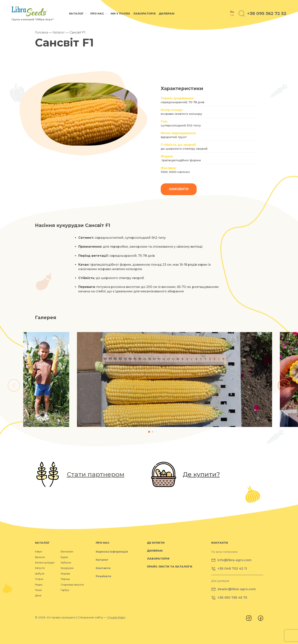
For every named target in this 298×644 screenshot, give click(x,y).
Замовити (179, 189)
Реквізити (103, 576)
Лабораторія (144, 14)
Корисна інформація (112, 552)
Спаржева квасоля (72, 585)
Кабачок (66, 563)
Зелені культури (45, 563)
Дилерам (167, 14)
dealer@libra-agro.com (234, 589)
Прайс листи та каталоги (170, 567)
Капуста (40, 568)
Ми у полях (120, 14)
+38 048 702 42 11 (229, 569)
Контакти (103, 568)
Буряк (64, 557)
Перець (65, 579)
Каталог (76, 14)
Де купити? (201, 474)
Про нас (97, 14)
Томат (38, 590)
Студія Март (116, 617)
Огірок (39, 579)
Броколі (40, 557)
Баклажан (67, 552)
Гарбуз (65, 590)
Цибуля (40, 574)
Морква (65, 574)
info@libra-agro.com (231, 560)
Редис (39, 585)
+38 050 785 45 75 (229, 598)
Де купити (156, 543)
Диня (38, 595)
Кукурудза (67, 568)
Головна (41, 32)
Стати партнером (96, 474)
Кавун (39, 552)
